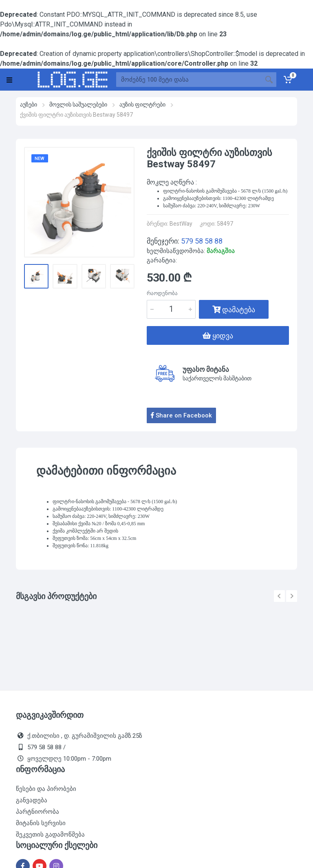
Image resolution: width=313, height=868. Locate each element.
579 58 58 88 (202, 241)
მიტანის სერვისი (41, 823)
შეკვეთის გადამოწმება (50, 835)
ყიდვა (218, 336)
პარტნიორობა (37, 812)
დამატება (234, 310)
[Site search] (189, 80)
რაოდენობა (162, 293)
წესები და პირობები (46, 789)
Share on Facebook (181, 415)
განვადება (32, 800)
